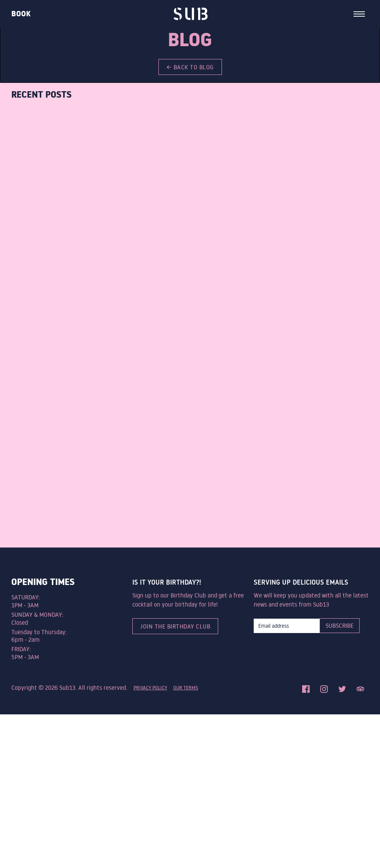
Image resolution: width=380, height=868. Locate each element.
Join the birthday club (175, 626)
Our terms (186, 688)
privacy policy (150, 688)
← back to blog (190, 67)
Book (21, 14)
